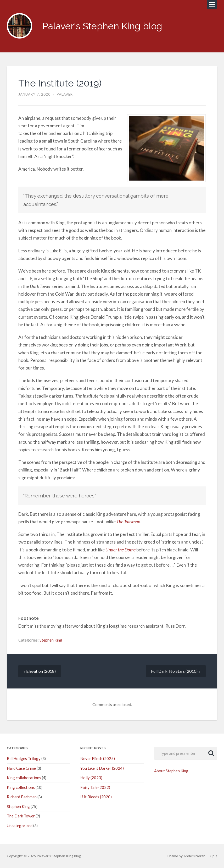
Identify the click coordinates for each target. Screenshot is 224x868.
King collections (20, 787)
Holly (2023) (91, 778)
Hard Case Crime (21, 768)
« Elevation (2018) (40, 671)
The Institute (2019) (60, 83)
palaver (65, 94)
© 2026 (22, 855)
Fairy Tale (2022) (95, 787)
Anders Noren (195, 855)
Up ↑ (214, 855)
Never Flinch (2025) (97, 758)
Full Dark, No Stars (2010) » (176, 671)
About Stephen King (171, 771)
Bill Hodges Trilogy (23, 758)
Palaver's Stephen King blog (102, 26)
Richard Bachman (22, 796)
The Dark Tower (21, 816)
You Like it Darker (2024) (102, 768)
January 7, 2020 (34, 94)
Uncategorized (19, 825)
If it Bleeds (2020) (96, 796)
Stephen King (51, 640)
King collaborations (23, 778)
